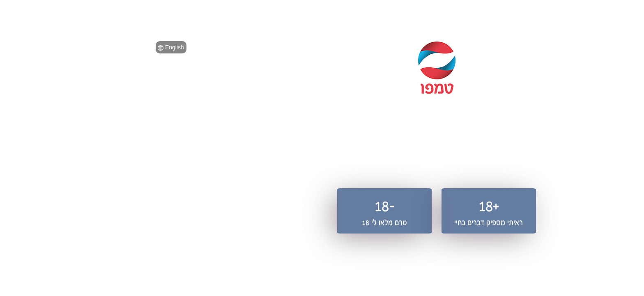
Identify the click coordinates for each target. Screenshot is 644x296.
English (56, 47)
